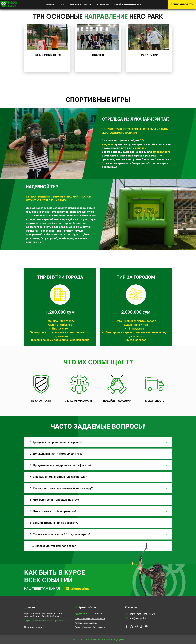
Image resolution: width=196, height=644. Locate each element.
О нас (62, 4)
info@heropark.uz (136, 618)
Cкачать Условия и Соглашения (90, 627)
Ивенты (75, 4)
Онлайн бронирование (127, 4)
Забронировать (182, 4)
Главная (49, 4)
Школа (88, 4)
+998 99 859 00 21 (140, 614)
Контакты (103, 4)
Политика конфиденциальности (90, 619)
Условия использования (86, 623)
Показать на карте (34, 627)
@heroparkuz (80, 589)
